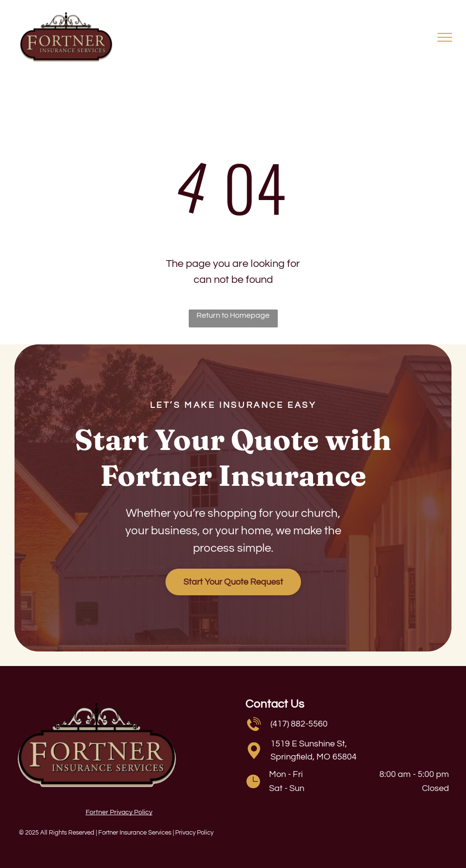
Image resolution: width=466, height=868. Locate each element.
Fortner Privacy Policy (119, 812)
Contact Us (275, 704)
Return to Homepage (233, 315)
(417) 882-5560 (299, 724)
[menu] (445, 37)
